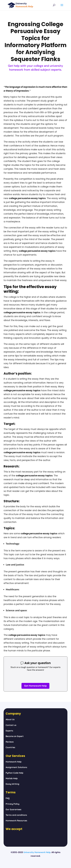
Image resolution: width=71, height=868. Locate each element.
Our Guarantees (14, 809)
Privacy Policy (12, 804)
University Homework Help (37, 852)
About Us (10, 719)
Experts (9, 731)
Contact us (11, 725)
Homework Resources (16, 821)
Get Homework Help (35, 686)
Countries (10, 747)
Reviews (10, 742)
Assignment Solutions (16, 767)
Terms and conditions (16, 815)
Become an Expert (15, 736)
